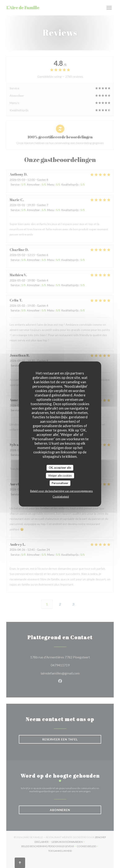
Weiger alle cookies (60, 475)
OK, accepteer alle (60, 468)
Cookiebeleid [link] (61, 496)
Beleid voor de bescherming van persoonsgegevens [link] (61, 491)
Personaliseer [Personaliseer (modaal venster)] (60, 483)
